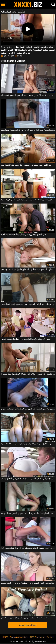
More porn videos (28, 625)
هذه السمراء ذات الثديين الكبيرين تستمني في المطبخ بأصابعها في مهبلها (28, 95)
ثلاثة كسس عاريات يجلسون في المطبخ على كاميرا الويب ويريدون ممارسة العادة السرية (28, 444)
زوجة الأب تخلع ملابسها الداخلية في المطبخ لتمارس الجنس (26, 339)
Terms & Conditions (19, 637)
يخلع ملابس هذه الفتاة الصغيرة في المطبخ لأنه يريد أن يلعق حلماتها (28, 583)
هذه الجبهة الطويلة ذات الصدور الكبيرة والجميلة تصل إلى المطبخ (28, 200)
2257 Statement (37, 637)
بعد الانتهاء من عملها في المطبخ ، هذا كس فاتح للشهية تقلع (26, 165)
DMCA (5, 637)
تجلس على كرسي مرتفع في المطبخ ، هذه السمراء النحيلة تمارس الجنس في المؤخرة (28, 513)
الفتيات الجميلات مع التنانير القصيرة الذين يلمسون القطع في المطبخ (28, 304)
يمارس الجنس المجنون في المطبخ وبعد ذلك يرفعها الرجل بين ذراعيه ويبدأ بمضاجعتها (28, 130)
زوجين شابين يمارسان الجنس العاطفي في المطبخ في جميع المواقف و (28, 409)
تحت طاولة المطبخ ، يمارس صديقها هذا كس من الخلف (24, 618)
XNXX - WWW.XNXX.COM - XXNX (28, 5)
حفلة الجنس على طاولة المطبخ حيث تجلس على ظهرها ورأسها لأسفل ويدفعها (28, 269)
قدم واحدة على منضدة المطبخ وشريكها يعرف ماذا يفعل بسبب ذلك (28, 548)
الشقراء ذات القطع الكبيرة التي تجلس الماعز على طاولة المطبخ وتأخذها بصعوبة (28, 374)
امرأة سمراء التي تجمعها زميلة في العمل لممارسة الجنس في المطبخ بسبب (28, 479)
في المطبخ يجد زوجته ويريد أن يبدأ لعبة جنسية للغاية (23, 235)
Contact (50, 637)
